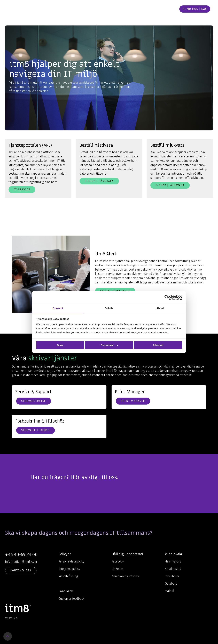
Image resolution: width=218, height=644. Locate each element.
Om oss (107, 9)
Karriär (135, 9)
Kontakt (152, 9)
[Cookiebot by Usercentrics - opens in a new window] (167, 297)
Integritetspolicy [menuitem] (69, 569)
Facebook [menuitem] (118, 561)
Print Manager (133, 401)
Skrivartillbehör (36, 430)
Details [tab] (109, 308)
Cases (121, 9)
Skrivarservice (34, 401)
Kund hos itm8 (195, 9)
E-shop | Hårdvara (99, 181)
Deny (60, 345)
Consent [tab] (58, 308)
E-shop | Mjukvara (170, 185)
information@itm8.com (21, 562)
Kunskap (90, 9)
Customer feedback (71, 599)
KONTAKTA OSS (21, 570)
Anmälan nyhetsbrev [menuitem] (125, 576)
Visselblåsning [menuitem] (68, 576)
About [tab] (160, 308)
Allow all (158, 345)
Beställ (169, 9)
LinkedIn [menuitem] (117, 569)
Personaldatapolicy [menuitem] (71, 561)
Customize (109, 345)
